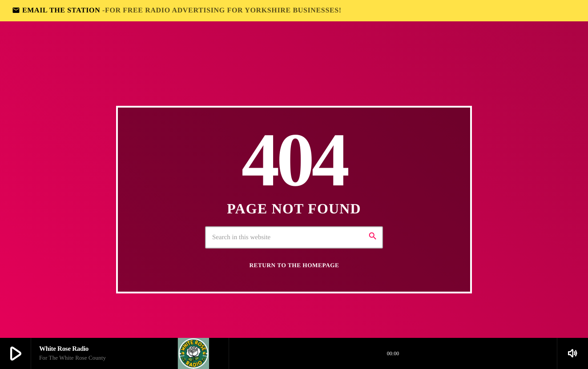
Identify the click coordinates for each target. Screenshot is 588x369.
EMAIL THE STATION (177, 10)
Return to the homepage (294, 265)
